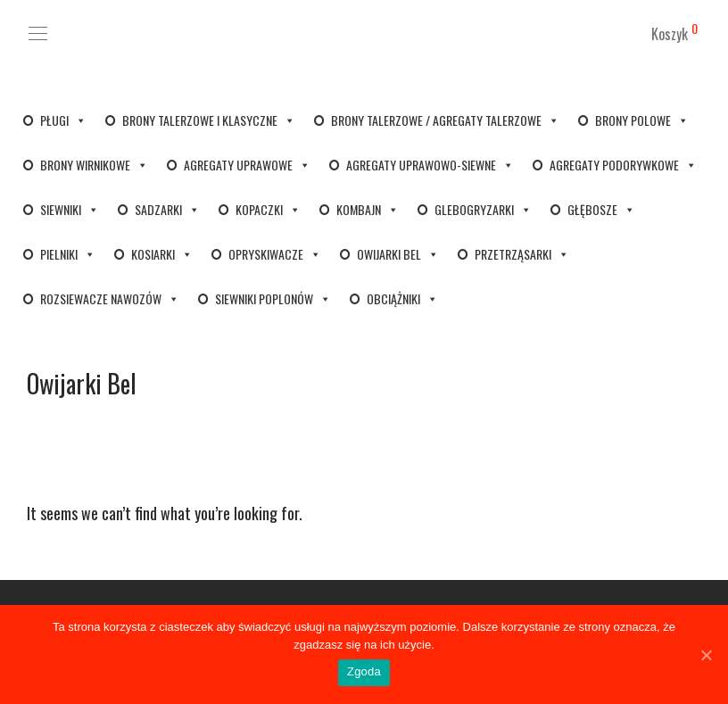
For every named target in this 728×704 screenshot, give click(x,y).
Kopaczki (268, 209)
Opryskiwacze (275, 254)
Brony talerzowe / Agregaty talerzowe (445, 120)
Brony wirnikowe (94, 165)
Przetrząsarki (522, 254)
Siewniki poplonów (273, 298)
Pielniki (68, 254)
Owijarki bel (398, 254)
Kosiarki (162, 254)
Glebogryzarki (483, 209)
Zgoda (364, 671)
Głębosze (601, 209)
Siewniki (70, 209)
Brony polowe (642, 120)
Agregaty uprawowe (247, 165)
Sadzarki (167, 209)
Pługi (63, 120)
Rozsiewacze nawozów (110, 298)
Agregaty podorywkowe (623, 165)
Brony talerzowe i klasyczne (209, 120)
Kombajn (368, 209)
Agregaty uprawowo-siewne (430, 165)
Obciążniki (402, 298)
